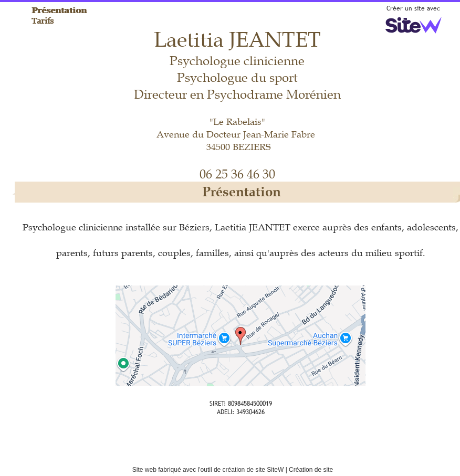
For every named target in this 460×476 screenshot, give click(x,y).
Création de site (311, 470)
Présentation (60, 10)
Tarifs (43, 20)
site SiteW (269, 470)
